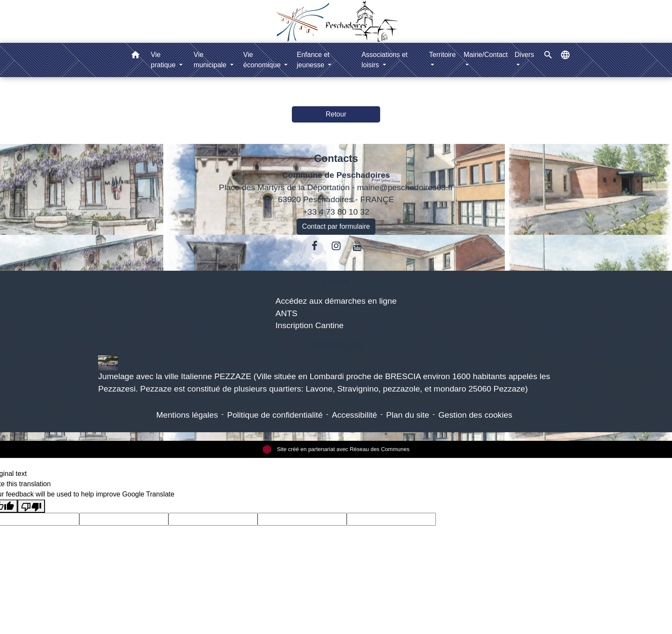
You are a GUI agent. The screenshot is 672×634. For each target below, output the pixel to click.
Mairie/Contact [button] (486, 55)
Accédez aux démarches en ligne (336, 301)
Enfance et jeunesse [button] (313, 60)
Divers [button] (524, 55)
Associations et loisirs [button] (384, 60)
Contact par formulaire (336, 226)
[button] (135, 56)
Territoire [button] (442, 55)
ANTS (286, 313)
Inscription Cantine (310, 325)
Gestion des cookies (475, 415)
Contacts (336, 158)
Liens (336, 281)
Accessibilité (354, 415)
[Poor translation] (31, 506)
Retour (336, 114)
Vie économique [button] (263, 60)
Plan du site (408, 415)
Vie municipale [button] (211, 60)
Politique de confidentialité (275, 415)
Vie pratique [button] (164, 60)
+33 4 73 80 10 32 (336, 212)
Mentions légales (187, 415)
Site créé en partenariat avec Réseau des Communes (336, 449)
